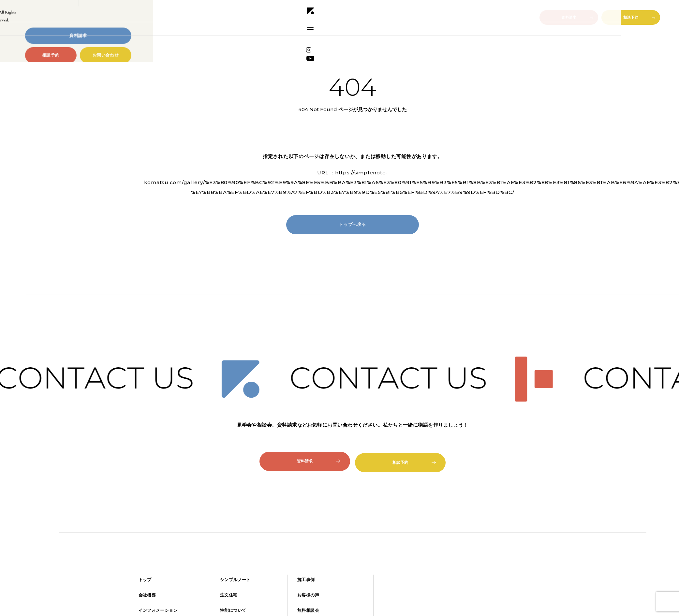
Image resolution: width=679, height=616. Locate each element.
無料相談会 (308, 610)
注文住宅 (229, 595)
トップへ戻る (352, 225)
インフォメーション (158, 610)
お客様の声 (308, 595)
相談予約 (639, 17)
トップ (145, 580)
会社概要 (147, 595)
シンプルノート (235, 580)
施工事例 (306, 580)
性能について (233, 610)
